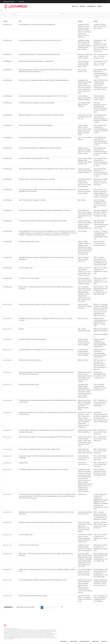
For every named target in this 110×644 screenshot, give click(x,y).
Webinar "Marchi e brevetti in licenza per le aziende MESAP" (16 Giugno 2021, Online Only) (100, 322)
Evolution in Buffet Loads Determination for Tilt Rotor (34, 158)
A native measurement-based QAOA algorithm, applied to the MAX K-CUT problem (43, 96)
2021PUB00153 (7, 287)
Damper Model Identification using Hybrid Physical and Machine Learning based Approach (45, 138)
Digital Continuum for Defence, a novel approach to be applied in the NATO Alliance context (45, 437)
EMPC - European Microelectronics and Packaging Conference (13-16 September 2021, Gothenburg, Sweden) (100, 261)
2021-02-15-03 (7, 449)
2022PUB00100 (8, 70)
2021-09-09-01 (7, 569)
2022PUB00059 (8, 179)
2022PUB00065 (8, 115)
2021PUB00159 (7, 278)
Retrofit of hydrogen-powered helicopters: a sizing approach (36, 61)
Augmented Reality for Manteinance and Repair (33, 339)
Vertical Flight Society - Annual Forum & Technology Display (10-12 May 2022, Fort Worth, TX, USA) (101, 73)
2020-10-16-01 (7, 470)
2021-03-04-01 (7, 350)
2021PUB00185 (7, 231)
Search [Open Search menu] (105, 6)
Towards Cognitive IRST (26, 268)
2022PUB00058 (8, 190)
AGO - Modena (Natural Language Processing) (32, 200)
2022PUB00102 (7, 61)
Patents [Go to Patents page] (83, 6)
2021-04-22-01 (7, 329)
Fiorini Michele (82, 494)
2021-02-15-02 (7, 456)
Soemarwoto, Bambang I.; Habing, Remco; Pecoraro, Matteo (85, 56)
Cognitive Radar (23, 463)
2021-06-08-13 (7, 596)
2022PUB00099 (8, 80)
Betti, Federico (82, 200)
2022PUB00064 (8, 125)
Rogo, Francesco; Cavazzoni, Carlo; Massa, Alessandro (85, 306)
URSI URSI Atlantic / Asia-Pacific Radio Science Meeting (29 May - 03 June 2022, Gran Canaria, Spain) (101, 224)
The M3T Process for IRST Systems (29, 278)
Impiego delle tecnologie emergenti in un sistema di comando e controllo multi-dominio (44, 305)
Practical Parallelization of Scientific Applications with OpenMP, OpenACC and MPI (42, 580)
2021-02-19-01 (7, 437)
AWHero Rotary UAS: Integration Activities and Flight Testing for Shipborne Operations (44, 80)
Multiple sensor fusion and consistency (30, 360)
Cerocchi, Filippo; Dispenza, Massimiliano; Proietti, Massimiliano (85, 98)
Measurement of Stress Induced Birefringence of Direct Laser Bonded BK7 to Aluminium (45, 210)
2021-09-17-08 (7, 522)
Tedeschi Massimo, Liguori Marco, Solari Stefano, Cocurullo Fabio (85, 451)
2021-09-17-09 (7, 512)
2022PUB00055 (8, 200)
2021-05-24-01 (7, 413)
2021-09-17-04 (7, 535)
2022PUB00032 (8, 210)
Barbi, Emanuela (83, 319)
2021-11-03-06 (7, 494)
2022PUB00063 (8, 138)
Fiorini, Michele (82, 231)
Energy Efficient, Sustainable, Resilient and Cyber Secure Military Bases (39, 449)
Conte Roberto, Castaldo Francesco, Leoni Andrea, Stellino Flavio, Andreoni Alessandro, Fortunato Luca (85, 538)
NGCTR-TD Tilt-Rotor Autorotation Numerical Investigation (36, 125)
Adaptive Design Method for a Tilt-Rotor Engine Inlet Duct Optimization (39, 54)
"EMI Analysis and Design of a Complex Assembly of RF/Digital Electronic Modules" (43, 221)
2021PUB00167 (7, 257)
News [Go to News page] (100, 6)
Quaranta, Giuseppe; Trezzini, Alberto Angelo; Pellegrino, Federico (85, 171)
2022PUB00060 (8, 169)
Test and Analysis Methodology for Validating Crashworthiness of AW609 (40, 148)
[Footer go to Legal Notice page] (96, 641)
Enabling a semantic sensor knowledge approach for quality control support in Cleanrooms (45, 522)
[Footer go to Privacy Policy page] (64, 641)
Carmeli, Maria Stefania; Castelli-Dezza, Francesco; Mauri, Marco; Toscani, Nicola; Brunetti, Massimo (85, 183)
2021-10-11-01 (7, 385)
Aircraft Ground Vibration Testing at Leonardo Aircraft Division (37, 103)
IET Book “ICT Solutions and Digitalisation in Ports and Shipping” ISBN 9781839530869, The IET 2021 (101, 235)
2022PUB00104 (8, 54)
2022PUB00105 (8, 40)
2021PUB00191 (7, 221)
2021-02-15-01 (7, 463)
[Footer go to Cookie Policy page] (73, 641)
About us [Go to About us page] (75, 6)
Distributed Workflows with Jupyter (29, 242)
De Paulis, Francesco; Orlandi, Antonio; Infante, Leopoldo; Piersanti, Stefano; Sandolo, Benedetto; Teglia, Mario (85, 224)
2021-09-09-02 (7, 554)
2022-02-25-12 (7, 372)
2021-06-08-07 (7, 400)
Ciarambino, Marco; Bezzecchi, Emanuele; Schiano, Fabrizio (84, 191)
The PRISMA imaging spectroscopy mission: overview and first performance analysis (43, 470)
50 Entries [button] (9, 607)
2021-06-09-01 (7, 580)
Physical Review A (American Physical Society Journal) (99, 98)
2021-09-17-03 (7, 545)
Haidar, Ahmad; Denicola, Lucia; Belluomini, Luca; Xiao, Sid (85, 117)
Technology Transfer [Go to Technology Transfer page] (16, 6)
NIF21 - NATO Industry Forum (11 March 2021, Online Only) (100, 432)
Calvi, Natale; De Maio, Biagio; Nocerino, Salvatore (84, 105)
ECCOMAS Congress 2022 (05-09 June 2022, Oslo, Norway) (100, 26)
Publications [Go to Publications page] (91, 6)
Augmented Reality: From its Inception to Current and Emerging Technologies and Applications (46, 350)
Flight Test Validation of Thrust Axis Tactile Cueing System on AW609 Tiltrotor (41, 115)
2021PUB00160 (8, 268)
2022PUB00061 (8, 158)
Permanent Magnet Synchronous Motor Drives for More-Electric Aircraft (40, 40)
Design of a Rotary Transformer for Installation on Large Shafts (37, 179)
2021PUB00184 (7, 242)
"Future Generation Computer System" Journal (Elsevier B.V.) (100, 243)
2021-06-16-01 (7, 319)
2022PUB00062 (8, 148)
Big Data (21, 329)
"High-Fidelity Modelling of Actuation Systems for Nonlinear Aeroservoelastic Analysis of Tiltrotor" (47, 169)
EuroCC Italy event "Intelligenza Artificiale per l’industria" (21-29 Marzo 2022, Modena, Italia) (100, 204)
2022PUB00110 (7, 25)
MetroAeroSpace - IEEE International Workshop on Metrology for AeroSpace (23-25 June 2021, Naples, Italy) (101, 290)
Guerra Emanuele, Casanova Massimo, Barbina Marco (84, 458)
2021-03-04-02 (7, 339)
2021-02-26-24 (7, 430)
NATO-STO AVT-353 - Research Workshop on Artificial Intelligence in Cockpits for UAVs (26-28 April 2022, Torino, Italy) (101, 193)
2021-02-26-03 (7, 360)
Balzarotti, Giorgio (83, 360)
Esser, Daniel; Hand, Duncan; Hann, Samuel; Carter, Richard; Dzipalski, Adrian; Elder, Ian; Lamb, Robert (85, 214)
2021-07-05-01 (7, 305)
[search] (62, 14)
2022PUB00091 (8, 103)
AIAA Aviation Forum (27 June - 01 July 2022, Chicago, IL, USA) (101, 56)
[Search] (36, 14)
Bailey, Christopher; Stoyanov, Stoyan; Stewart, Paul (83, 259)
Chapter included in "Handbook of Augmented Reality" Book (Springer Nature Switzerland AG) (100, 343)
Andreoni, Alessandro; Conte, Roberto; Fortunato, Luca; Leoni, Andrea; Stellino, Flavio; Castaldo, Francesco (85, 271)
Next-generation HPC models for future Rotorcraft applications (37, 25)
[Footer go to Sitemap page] (104, 641)
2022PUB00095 (8, 96)
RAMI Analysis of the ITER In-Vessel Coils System (33, 596)
